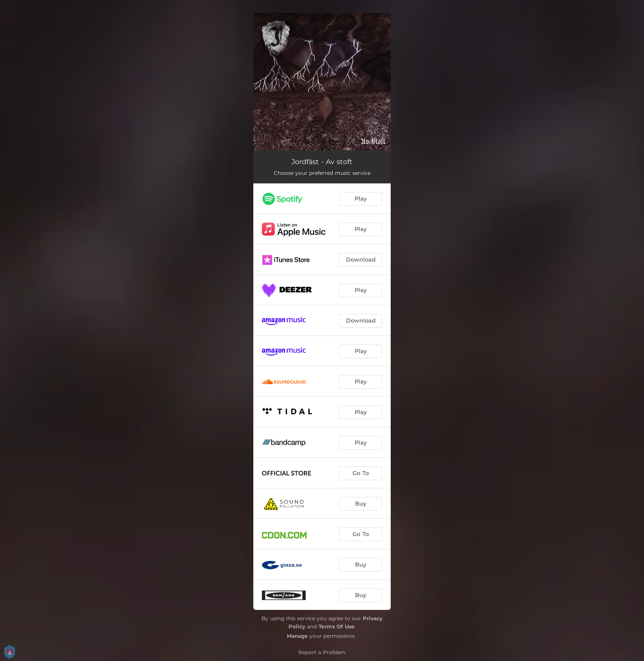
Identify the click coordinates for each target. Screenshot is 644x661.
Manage (297, 636)
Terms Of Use (337, 626)
